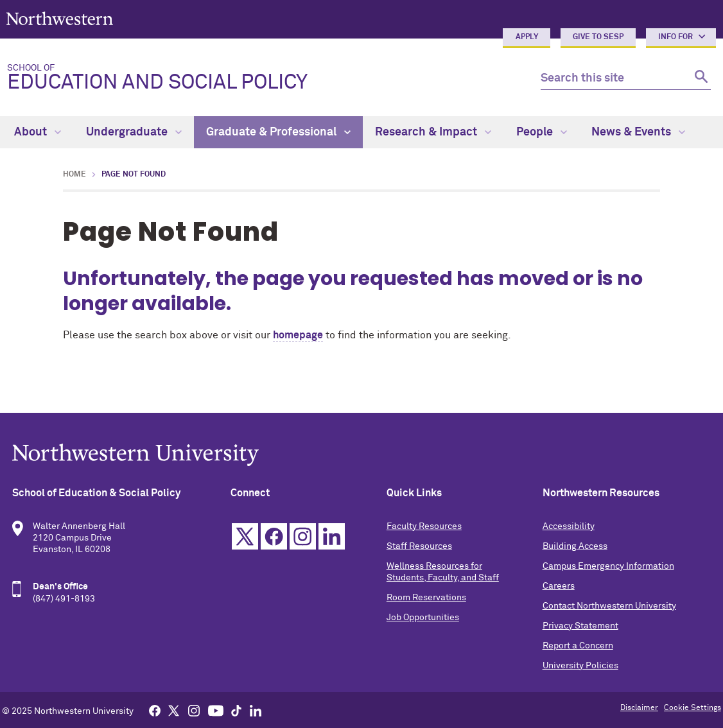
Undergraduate (134, 132)
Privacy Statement (580, 626)
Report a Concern (578, 646)
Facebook (274, 536)
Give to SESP (598, 37)
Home (74, 175)
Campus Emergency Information (608, 566)
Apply (527, 37)
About (38, 132)
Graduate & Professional (278, 132)
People (542, 132)
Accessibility (569, 526)
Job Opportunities (423, 618)
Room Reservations (426, 598)
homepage (298, 335)
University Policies (580, 666)
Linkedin (332, 536)
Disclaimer (639, 708)
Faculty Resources (424, 526)
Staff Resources (419, 546)
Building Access (575, 546)
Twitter (245, 536)
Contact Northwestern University (609, 606)
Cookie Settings (693, 708)
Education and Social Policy (264, 78)
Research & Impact (433, 132)
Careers (559, 586)
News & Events (638, 132)
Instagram (303, 536)
